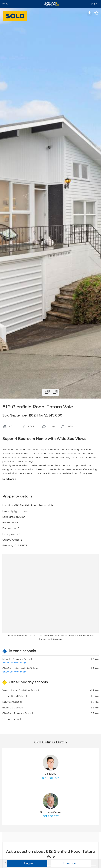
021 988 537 (51, 817)
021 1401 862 (51, 778)
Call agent (27, 863)
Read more (9, 479)
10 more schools (12, 719)
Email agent (71, 863)
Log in (94, 4)
